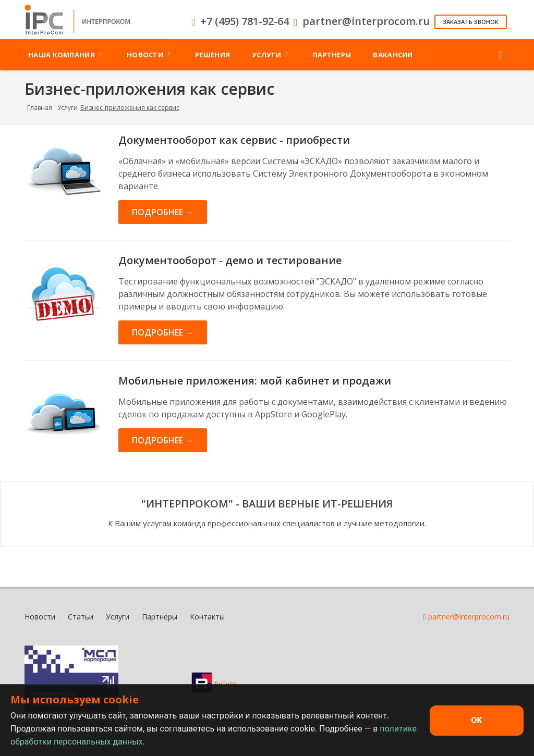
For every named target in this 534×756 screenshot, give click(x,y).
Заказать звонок (471, 22)
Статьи (81, 617)
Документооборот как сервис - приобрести (234, 140)
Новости (40, 617)
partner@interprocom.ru (469, 617)
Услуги (68, 108)
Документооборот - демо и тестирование (230, 260)
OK (476, 720)
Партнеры (160, 617)
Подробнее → (163, 212)
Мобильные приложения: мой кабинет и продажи (255, 381)
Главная (40, 108)
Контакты (207, 617)
